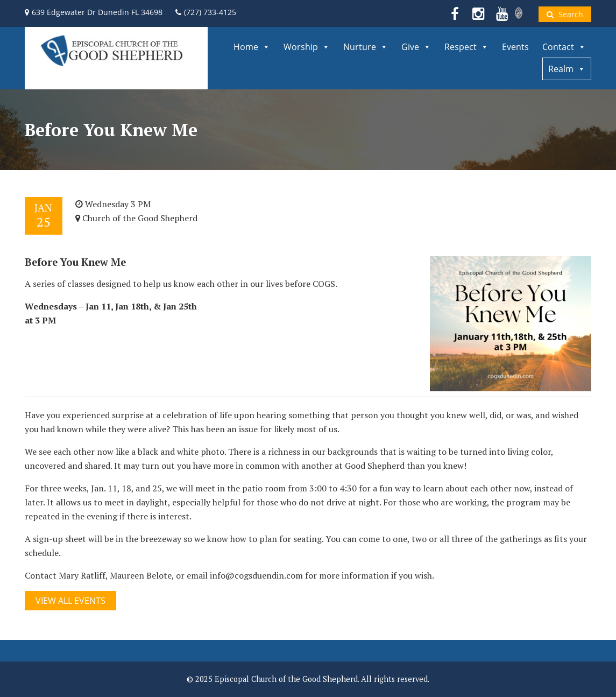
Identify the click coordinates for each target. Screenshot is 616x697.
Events (515, 47)
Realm (567, 69)
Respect (466, 47)
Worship (307, 47)
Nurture (366, 47)
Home (252, 47)
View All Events (70, 601)
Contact (564, 47)
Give (416, 47)
